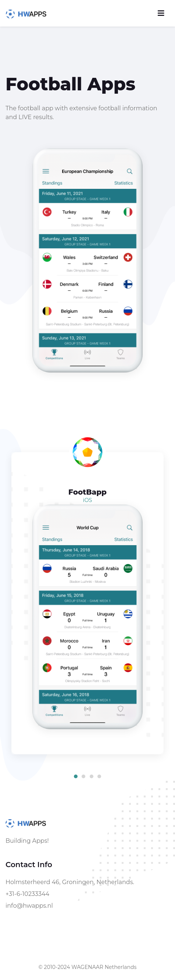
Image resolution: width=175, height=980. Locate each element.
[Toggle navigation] (161, 13)
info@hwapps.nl (29, 906)
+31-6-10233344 (27, 894)
